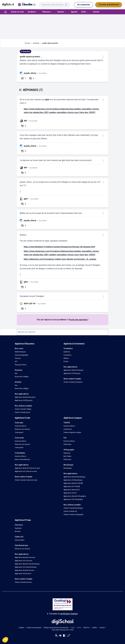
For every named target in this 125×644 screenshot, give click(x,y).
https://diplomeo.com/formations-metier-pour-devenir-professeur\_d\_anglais (60, 259)
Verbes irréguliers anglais (72, 432)
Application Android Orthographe (75, 496)
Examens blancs (21, 426)
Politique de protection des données (56, 628)
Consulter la (63, 614)
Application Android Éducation (25, 397)
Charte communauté (34, 628)
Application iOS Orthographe (73, 499)
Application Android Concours (25, 557)
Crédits (94, 628)
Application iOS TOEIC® (72, 487)
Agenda (74, 12)
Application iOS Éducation (24, 400)
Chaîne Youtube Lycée (22, 412)
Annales (18, 531)
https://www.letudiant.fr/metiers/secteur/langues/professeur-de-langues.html (59, 247)
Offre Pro (86, 628)
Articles (96, 12)
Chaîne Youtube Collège (23, 409)
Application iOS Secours (23, 574)
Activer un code (17, 12)
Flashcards (67, 444)
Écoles (66, 361)
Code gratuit (19, 432)
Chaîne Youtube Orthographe (73, 515)
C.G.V (79, 628)
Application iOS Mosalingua (73, 480)
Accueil (27, 43)
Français (18, 358)
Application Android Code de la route (27, 468)
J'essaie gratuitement (109, 5)
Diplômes (67, 352)
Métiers (66, 358)
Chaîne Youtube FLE (70, 511)
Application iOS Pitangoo (72, 373)
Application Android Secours (25, 570)
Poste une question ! (78, 320)
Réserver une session (22, 429)
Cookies (21, 628)
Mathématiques (20, 352)
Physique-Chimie (21, 365)
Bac (16, 373)
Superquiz (67, 453)
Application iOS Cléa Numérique (26, 567)
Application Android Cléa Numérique (27, 564)
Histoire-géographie (22, 355)
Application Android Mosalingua (74, 477)
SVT (16, 361)
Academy (36, 43)
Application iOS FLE (70, 493)
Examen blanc (20, 540)
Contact (102, 628)
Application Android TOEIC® (73, 483)
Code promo (68, 429)
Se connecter (84, 5)
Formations (67, 355)
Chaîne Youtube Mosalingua (73, 508)
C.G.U (73, 628)
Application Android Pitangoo (73, 370)
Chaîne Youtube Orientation (73, 382)
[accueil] (5, 12)
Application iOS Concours (24, 561)
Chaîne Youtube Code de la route (26, 480)
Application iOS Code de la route (26, 471)
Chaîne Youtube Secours (23, 582)
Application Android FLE (72, 490)
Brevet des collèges (22, 377)
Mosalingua (68, 468)
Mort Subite (67, 456)
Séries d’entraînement (22, 459)
